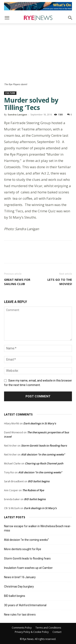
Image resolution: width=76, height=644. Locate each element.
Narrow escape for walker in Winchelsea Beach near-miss (38, 528)
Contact (57, 632)
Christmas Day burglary (19, 587)
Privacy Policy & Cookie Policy (32, 632)
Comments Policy (22, 628)
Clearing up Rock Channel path (44, 463)
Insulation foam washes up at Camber (28, 568)
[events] (38, 6)
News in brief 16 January (20, 577)
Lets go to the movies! (60, 282)
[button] (7, 18)
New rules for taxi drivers (20, 615)
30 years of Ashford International (25, 605)
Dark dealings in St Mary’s (40, 423)
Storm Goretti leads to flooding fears (44, 446)
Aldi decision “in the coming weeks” (43, 454)
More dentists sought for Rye (23, 549)
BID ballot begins (39, 481)
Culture (10, 93)
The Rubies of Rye (33, 490)
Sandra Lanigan (17, 114)
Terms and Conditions (48, 628)
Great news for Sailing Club (17, 282)
